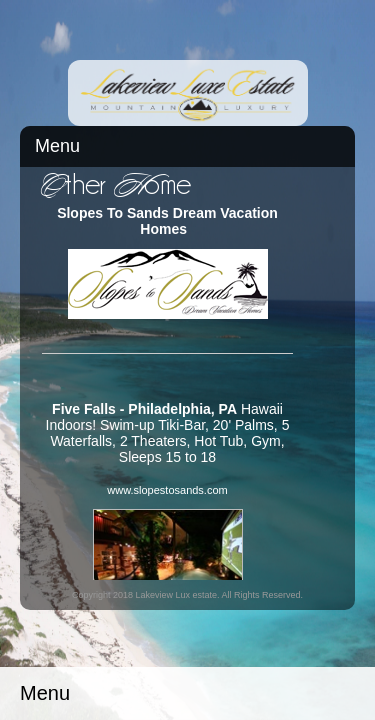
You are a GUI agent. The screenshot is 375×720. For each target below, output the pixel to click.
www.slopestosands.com (167, 490)
